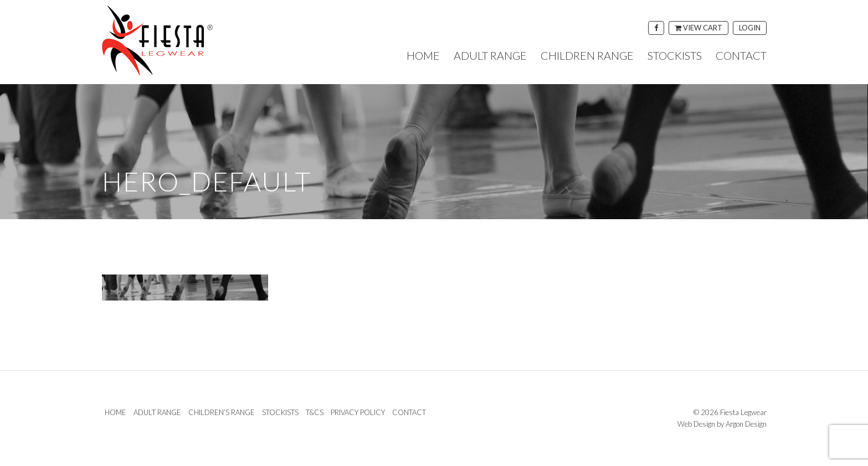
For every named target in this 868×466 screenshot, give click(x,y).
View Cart (698, 28)
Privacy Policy (358, 412)
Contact (741, 55)
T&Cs (315, 412)
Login (750, 28)
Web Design (696, 424)
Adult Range (490, 55)
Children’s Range (222, 412)
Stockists (675, 55)
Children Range (587, 55)
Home (423, 55)
